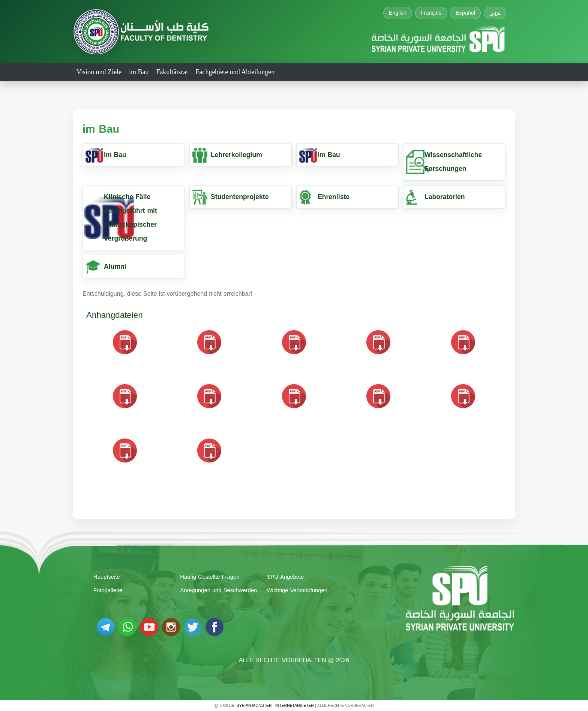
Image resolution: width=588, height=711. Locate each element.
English (398, 13)
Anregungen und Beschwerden (218, 590)
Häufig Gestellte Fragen (210, 577)
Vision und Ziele (99, 72)
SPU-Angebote (286, 577)
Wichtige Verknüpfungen (297, 590)
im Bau (139, 72)
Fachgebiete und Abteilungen (235, 72)
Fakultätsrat (172, 72)
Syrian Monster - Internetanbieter (275, 706)
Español (465, 13)
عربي (495, 13)
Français (431, 13)
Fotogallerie (108, 590)
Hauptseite (107, 577)
